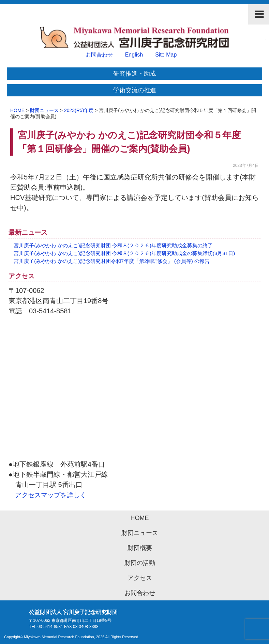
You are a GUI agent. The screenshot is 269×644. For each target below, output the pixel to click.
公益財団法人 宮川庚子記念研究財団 (134, 39)
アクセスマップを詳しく (51, 495)
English (134, 55)
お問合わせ (99, 55)
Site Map (166, 55)
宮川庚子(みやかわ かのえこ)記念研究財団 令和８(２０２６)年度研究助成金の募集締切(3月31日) (124, 253)
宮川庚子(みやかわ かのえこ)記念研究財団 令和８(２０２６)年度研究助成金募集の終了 (113, 245)
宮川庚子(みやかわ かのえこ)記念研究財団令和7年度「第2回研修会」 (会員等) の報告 (112, 261)
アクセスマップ (134, 391)
